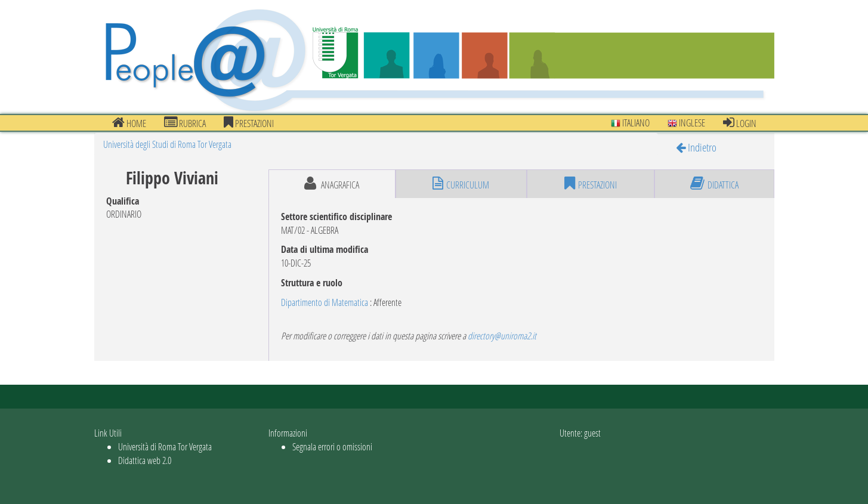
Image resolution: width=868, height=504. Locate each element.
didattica (714, 184)
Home (129, 123)
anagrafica (332, 184)
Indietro (696, 147)
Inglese (686, 123)
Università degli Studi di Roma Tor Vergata (167, 144)
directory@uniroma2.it (502, 336)
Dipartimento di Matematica (325, 302)
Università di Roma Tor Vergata (165, 446)
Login (740, 123)
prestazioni (249, 123)
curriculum (461, 184)
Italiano (630, 123)
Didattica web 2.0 (145, 460)
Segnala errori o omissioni (332, 446)
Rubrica (185, 123)
